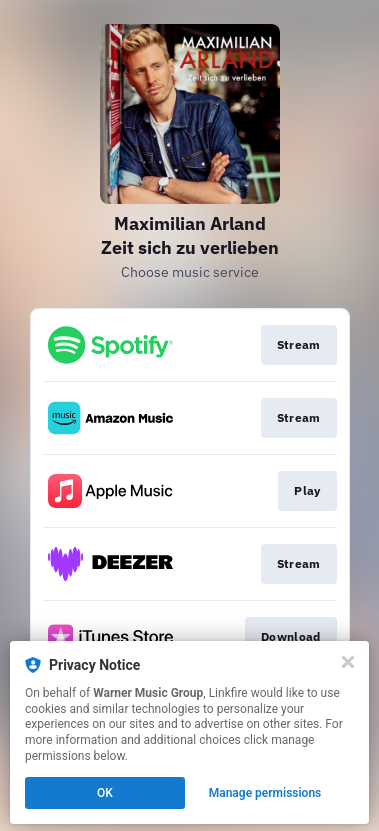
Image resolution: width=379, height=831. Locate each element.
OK (105, 793)
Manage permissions (265, 793)
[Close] (348, 662)
